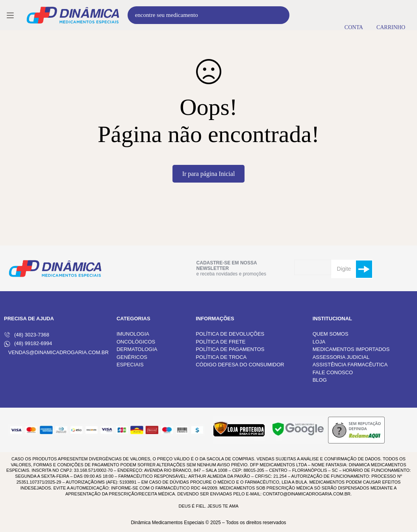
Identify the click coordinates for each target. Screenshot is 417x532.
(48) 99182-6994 (28, 344)
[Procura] (281, 15)
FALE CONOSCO (333, 372)
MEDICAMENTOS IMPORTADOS (351, 349)
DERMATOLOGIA (137, 349)
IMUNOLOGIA (133, 334)
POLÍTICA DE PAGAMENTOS (230, 349)
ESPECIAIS (130, 365)
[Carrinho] (391, 15)
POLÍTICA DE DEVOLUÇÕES (230, 334)
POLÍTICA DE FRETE (221, 342)
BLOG (320, 380)
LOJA (319, 342)
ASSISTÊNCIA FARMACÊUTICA (350, 365)
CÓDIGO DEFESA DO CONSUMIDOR (240, 365)
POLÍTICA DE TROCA (221, 357)
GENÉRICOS (132, 357)
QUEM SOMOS (331, 334)
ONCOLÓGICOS (136, 342)
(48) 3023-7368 (27, 335)
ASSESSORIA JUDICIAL (341, 357)
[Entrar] (354, 15)
